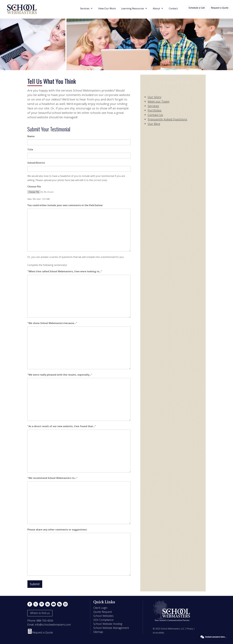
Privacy (190, 629)
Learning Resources (134, 8)
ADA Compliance (103, 620)
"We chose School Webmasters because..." (52, 323)
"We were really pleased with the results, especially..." (60, 375)
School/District (36, 163)
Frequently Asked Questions (167, 119)
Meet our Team (159, 101)
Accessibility (158, 633)
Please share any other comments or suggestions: (57, 530)
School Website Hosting (108, 624)
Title (30, 150)
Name (31, 136)
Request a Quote (220, 8)
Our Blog (154, 124)
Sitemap (98, 632)
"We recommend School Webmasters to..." (52, 478)
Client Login (100, 608)
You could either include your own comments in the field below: (65, 205)
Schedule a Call (197, 8)
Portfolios (155, 110)
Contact (173, 8)
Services (86, 8)
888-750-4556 (45, 621)
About (158, 8)
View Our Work (107, 8)
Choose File (34, 187)
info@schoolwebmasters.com (53, 625)
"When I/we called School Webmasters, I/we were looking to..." (65, 271)
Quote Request (103, 612)
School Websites (103, 616)
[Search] (183, 8)
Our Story (155, 97)
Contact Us (155, 115)
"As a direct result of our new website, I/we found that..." (62, 426)
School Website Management (111, 628)
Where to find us (40, 613)
